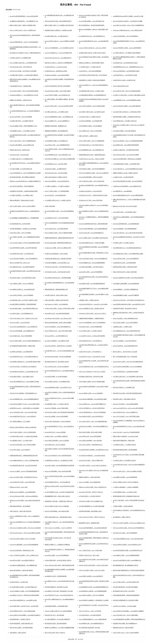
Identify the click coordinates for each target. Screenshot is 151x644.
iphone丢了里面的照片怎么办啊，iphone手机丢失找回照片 (128, 278)
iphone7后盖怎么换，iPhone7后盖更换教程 (21, 336)
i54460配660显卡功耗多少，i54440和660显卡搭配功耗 (24, 75)
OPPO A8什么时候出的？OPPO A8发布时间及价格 (58, 456)
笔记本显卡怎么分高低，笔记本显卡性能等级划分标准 (127, 393)
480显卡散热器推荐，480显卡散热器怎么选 (21, 623)
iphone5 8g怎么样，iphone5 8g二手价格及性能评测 (126, 432)
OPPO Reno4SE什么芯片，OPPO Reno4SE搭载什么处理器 (25, 533)
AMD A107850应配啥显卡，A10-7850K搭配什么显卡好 (59, 48)
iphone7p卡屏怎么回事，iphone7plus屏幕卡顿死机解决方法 (25, 341)
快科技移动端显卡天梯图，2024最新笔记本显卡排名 (127, 117)
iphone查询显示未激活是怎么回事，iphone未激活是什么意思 (129, 304)
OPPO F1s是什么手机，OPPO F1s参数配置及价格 (23, 141)
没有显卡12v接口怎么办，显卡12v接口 (89, 555)
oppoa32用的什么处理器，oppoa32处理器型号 (91, 576)
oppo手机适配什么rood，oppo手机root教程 (56, 164)
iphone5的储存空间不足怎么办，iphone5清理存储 (23, 416)
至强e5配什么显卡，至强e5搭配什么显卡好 (124, 399)
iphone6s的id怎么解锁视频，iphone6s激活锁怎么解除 (93, 399)
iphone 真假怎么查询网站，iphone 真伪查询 (90, 441)
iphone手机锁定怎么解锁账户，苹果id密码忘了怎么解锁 (94, 600)
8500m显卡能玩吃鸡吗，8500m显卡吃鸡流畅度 (125, 587)
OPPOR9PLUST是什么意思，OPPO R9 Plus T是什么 (93, 313)
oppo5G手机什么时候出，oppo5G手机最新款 (21, 295)
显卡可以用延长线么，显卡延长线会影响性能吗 (92, 25)
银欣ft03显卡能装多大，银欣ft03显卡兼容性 (21, 570)
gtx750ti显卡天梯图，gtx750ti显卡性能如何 (56, 377)
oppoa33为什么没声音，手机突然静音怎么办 (91, 445)
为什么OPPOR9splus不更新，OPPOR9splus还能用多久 (24, 496)
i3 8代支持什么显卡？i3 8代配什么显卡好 (90, 117)
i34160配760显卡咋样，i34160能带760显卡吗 (22, 121)
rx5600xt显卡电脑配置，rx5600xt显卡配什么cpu (57, 263)
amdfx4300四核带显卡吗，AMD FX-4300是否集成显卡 (24, 42)
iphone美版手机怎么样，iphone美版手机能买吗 (22, 267)
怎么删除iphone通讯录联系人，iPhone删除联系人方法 (24, 21)
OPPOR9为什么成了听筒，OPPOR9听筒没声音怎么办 (59, 267)
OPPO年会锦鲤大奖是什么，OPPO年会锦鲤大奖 (57, 482)
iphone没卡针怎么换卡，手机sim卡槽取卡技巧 (91, 460)
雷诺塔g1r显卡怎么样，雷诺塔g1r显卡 (20, 150)
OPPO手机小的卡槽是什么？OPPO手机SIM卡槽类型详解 (60, 159)
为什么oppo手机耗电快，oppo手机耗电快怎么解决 (126, 71)
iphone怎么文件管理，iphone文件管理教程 (21, 117)
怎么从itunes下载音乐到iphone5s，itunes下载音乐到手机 (128, 30)
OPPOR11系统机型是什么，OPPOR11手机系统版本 (92, 412)
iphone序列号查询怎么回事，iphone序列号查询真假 (23, 248)
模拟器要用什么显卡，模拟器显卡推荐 (89, 523)
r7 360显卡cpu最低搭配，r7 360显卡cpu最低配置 (126, 487)
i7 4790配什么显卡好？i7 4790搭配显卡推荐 (21, 159)
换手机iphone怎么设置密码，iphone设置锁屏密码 (23, 492)
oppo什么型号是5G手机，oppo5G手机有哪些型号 (126, 259)
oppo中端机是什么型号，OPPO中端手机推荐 (57, 218)
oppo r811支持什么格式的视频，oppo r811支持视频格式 (127, 367)
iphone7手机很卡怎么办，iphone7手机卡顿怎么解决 (58, 331)
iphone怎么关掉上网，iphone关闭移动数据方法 (91, 233)
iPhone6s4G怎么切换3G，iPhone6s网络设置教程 (125, 404)
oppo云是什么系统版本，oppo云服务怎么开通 (57, 341)
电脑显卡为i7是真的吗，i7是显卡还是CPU (21, 100)
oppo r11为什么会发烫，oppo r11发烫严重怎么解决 (126, 416)
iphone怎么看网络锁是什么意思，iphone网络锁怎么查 (59, 117)
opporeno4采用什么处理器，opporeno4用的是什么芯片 (127, 545)
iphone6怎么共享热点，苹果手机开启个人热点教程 (58, 346)
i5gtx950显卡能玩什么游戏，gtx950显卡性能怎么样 (23, 587)
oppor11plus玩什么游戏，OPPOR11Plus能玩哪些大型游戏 (25, 243)
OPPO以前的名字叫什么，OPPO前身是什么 (90, 341)
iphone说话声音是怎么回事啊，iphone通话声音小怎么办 (94, 450)
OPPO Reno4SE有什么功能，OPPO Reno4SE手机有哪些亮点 (129, 528)
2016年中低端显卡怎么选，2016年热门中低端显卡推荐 (59, 492)
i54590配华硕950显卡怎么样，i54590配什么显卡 (92, 91)
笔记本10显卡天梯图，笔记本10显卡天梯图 (90, 432)
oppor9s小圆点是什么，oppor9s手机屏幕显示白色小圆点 (128, 169)
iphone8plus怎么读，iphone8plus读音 (19, 155)
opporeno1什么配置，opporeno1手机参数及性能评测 (23, 471)
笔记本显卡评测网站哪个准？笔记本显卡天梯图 (126, 600)
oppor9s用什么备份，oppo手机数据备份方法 (21, 313)
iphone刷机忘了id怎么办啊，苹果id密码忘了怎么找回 (59, 591)
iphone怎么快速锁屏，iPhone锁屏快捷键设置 (125, 229)
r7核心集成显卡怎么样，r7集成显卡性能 (20, 86)
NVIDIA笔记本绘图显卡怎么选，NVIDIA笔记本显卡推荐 (128, 539)
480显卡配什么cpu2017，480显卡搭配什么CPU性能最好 (24, 408)
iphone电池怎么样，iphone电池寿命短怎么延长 (125, 63)
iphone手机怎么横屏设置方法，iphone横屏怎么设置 (23, 600)
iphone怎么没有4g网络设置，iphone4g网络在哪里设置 (93, 229)
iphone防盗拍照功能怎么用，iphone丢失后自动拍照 (23, 465)
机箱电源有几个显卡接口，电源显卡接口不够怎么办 (59, 501)
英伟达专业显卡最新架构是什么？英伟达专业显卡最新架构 (129, 570)
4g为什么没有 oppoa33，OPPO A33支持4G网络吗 (126, 633)
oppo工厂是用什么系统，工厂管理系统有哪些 (57, 191)
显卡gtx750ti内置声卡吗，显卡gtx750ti (20, 263)
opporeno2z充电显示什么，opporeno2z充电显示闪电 (58, 53)
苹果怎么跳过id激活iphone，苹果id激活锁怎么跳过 (58, 517)
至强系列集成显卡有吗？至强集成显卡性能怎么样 (126, 496)
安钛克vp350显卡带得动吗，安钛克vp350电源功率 (23, 427)
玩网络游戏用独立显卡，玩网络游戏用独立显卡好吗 (24, 456)
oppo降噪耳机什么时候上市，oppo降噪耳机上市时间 (59, 460)
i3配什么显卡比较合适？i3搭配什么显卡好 (56, 177)
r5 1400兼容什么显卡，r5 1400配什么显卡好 (124, 445)
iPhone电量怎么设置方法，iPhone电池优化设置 (22, 289)
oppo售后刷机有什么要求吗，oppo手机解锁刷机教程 (93, 591)
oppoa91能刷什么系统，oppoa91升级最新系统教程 (126, 555)
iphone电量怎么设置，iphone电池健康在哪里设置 (92, 284)
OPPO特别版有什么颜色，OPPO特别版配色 (90, 126)
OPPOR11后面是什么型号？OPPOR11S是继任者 (125, 482)
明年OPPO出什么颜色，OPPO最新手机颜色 (21, 628)
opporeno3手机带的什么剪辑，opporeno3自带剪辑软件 (127, 48)
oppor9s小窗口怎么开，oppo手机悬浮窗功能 (56, 229)
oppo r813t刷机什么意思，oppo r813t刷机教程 (91, 393)
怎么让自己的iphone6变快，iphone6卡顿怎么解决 (58, 91)
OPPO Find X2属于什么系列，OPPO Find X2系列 (92, 570)
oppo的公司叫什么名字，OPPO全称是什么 (90, 352)
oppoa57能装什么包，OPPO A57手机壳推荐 (90, 131)
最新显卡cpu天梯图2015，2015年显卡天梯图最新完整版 (60, 628)
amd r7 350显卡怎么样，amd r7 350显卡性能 (90, 550)
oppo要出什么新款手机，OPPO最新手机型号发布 (126, 150)
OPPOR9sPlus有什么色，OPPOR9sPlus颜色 (56, 173)
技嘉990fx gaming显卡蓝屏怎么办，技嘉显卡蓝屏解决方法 (25, 181)
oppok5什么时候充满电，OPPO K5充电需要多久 (126, 36)
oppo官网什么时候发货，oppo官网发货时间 (21, 352)
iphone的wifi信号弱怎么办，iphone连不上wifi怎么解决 (93, 304)
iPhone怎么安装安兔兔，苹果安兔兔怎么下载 (22, 550)
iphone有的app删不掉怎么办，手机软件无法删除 (92, 243)
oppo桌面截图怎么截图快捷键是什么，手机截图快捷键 (24, 218)
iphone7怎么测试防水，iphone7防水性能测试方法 (58, 327)
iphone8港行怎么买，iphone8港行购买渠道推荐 (57, 313)
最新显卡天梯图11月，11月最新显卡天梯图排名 (57, 545)
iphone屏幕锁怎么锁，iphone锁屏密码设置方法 (91, 623)
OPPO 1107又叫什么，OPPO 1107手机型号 (90, 611)
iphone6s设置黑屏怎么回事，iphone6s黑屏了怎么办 (58, 387)
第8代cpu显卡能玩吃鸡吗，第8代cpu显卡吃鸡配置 (58, 323)
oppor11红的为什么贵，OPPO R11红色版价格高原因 (127, 91)
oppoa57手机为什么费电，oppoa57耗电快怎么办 (57, 95)
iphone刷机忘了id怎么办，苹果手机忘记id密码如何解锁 (24, 595)
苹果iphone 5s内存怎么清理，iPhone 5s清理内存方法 (93, 487)
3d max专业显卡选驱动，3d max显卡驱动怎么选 (91, 21)
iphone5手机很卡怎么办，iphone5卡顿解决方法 (125, 412)
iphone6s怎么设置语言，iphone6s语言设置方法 (57, 181)
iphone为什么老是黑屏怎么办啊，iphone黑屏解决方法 (127, 560)
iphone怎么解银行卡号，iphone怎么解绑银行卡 (57, 121)
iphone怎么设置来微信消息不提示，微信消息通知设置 (93, 224)
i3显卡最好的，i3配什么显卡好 (18, 633)
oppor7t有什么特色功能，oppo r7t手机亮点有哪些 (23, 445)
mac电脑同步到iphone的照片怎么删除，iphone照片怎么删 (128, 16)
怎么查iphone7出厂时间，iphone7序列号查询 (91, 200)
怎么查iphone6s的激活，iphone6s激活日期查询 (57, 75)
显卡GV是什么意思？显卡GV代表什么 (55, 633)
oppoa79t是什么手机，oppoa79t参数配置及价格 (57, 145)
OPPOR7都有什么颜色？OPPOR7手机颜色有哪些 (92, 382)
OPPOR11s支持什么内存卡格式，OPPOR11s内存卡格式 (93, 565)
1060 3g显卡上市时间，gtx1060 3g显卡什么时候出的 (93, 465)
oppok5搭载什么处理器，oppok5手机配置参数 (125, 477)
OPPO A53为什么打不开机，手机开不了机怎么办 (92, 517)
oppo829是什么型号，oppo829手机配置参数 (90, 327)
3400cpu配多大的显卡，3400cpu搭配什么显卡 (22, 377)
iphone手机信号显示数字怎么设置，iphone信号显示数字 (128, 181)
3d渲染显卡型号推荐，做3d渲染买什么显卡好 (125, 308)
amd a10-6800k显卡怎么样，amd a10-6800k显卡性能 (23, 412)
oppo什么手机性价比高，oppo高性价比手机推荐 (126, 372)
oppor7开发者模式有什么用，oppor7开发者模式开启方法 (94, 367)
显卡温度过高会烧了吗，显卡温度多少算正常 (57, 362)
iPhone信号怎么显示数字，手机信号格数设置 (22, 186)
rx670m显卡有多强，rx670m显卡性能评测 (90, 615)
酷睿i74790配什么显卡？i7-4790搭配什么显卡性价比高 (59, 25)
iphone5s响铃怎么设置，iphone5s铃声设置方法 (91, 416)
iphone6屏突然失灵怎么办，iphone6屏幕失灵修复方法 (24, 357)
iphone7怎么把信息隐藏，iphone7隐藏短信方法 (22, 331)
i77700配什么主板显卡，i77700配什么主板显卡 (57, 186)
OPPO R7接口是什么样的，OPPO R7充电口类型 (91, 181)
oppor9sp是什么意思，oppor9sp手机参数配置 (91, 272)
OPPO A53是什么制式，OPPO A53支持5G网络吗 (23, 206)
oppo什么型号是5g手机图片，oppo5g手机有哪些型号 (24, 259)
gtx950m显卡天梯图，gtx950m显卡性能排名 (124, 131)
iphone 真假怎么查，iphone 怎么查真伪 (55, 445)
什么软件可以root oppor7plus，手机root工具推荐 (92, 159)
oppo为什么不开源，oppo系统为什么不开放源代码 (23, 367)
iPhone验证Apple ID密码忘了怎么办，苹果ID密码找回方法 (25, 53)
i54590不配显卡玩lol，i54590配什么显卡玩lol (125, 121)
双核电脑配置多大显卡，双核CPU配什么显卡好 (57, 496)
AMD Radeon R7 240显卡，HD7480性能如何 (56, 304)
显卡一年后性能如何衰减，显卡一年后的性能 (125, 357)
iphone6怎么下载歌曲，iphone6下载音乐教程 (56, 408)
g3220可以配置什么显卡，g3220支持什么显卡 (125, 492)
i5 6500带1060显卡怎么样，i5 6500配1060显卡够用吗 (24, 436)
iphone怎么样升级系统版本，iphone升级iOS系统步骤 (93, 528)
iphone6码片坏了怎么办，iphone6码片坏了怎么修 (92, 357)
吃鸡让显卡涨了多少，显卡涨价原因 (54, 615)
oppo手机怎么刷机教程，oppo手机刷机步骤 (90, 121)
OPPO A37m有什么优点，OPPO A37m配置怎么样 (23, 30)
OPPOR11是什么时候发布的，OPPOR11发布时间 (58, 421)
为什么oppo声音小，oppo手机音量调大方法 (56, 336)
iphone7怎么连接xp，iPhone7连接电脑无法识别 (125, 318)
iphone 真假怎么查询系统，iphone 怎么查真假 (57, 441)
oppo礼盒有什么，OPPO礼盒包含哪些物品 (90, 71)
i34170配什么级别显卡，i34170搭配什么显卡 (22, 195)
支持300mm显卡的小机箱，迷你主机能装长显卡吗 (58, 21)
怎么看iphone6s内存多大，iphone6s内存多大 (90, 191)
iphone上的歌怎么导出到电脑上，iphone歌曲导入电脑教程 (128, 611)
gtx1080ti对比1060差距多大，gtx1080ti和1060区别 (92, 456)
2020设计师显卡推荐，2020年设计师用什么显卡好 (58, 560)
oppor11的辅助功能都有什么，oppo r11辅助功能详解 (93, 619)
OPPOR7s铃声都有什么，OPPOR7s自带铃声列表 (92, 408)
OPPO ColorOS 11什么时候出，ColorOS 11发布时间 (58, 528)
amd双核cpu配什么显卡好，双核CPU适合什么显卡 (92, 53)
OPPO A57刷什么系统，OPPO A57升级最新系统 (91, 141)
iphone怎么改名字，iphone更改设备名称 (55, 195)
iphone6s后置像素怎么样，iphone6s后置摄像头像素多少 (24, 399)
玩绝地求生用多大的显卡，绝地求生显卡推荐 (125, 267)
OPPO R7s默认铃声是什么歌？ (121, 86)
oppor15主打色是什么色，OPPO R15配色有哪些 (125, 615)
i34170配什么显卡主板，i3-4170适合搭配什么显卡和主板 (128, 377)
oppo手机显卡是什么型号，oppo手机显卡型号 (22, 254)
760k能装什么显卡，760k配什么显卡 (123, 327)
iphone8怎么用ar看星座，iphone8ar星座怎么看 (22, 145)
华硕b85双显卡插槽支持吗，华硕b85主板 (124, 441)
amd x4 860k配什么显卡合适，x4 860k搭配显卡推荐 (23, 63)
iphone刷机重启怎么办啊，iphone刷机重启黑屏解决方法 (94, 587)
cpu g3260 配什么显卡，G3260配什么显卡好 (90, 331)
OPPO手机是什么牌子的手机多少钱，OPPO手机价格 (93, 75)
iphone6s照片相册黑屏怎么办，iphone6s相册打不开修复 (24, 382)
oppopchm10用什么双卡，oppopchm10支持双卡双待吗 (59, 106)
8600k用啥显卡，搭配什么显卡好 (122, 517)
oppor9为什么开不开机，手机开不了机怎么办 (91, 492)
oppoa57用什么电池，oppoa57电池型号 (20, 450)
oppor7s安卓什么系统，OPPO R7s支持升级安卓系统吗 (24, 91)
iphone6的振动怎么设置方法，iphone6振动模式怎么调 (24, 372)
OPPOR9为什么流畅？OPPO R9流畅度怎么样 (91, 501)
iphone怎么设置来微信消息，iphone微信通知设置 (126, 224)
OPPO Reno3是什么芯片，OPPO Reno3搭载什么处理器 (127, 471)
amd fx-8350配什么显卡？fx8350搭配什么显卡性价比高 (93, 238)
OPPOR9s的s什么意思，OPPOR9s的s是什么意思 (57, 272)
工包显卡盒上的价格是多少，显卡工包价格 (56, 254)
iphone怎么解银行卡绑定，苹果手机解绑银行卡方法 (23, 126)
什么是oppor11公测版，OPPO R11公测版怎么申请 (58, 248)
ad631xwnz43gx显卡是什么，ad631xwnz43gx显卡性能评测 (128, 408)
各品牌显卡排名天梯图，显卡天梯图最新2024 (125, 623)
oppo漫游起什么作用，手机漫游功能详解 (56, 576)
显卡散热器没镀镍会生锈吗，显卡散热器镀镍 (125, 450)
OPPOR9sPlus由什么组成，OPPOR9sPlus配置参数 (58, 357)
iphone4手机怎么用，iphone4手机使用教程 (90, 436)
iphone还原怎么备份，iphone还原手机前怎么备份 (23, 278)
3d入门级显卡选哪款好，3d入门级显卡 (20, 421)
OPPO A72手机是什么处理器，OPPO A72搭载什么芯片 (24, 555)
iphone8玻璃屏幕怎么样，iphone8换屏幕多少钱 (91, 150)
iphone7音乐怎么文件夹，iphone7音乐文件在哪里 (126, 155)
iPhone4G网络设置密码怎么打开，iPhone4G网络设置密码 (128, 195)
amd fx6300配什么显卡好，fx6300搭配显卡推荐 (57, 382)
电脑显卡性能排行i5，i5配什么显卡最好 (89, 477)
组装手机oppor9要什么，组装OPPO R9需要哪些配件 (59, 63)
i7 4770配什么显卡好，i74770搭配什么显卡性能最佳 (127, 53)
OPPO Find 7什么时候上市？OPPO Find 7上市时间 (92, 372)
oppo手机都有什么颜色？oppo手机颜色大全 (56, 141)
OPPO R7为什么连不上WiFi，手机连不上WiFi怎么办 (24, 318)
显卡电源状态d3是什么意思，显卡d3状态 (124, 591)
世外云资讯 (71, 639)
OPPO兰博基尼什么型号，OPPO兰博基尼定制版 (22, 611)
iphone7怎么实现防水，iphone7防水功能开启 (125, 341)
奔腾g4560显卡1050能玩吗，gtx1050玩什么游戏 (125, 436)
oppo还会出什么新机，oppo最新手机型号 (56, 169)
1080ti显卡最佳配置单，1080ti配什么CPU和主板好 (23, 229)
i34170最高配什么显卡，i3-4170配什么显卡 (21, 441)
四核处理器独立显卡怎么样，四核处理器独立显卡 (92, 155)
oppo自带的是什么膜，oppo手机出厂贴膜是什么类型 (24, 300)
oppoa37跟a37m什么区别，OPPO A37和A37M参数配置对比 (128, 25)
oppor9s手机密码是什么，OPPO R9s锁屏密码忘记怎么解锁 (25, 173)
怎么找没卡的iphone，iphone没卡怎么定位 (56, 67)
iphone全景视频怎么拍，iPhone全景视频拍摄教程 (92, 263)
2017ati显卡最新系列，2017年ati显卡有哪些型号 (57, 619)
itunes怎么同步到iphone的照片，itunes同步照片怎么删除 (128, 21)
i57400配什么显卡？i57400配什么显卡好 (123, 243)
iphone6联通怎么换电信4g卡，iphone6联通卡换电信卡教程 (25, 362)
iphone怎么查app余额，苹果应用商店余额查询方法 (58, 243)
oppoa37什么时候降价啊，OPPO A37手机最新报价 (92, 323)
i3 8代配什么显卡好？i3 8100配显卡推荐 (20, 58)
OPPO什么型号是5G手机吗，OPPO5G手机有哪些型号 (93, 259)
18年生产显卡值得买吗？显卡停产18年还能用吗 (57, 86)
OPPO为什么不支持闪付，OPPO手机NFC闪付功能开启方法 (129, 300)
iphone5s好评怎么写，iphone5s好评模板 (55, 432)
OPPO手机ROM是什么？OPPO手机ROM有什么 (91, 145)
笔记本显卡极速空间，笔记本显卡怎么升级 (56, 587)
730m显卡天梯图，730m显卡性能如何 (123, 506)
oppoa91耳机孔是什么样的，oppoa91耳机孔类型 (22, 482)
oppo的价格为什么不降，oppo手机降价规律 (124, 263)
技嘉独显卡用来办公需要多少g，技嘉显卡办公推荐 (58, 30)
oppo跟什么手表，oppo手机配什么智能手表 (56, 436)
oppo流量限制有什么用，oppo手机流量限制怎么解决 (127, 100)
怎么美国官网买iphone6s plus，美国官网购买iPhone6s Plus (128, 67)
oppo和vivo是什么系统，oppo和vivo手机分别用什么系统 (60, 308)
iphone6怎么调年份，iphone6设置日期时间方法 (125, 346)
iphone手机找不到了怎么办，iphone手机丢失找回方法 (59, 595)
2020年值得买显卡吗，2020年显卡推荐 (20, 224)
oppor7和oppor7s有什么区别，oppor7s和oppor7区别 (58, 318)
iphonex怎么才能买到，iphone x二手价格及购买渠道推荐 (128, 141)
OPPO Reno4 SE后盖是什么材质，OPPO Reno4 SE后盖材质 (25, 528)
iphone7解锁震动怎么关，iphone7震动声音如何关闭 (126, 331)
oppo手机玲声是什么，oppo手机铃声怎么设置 (125, 75)
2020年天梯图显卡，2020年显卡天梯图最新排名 (126, 289)
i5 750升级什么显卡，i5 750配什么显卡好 (90, 67)
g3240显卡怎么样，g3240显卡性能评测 (123, 177)
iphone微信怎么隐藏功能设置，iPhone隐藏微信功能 (23, 565)
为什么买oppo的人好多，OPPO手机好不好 (21, 67)
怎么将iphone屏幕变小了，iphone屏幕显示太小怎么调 (24, 95)
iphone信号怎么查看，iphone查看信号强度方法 (22, 560)
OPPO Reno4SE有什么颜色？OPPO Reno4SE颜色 (23, 539)
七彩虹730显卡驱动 (50, 206)
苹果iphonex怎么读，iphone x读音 (19, 487)
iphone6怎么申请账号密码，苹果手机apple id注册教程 (127, 159)
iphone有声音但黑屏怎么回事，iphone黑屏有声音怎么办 (128, 550)
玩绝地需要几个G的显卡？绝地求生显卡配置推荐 (92, 80)
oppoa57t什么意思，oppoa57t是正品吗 (20, 323)
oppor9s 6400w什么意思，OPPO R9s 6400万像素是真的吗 (128, 362)
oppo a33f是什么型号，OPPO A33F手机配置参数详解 (93, 421)
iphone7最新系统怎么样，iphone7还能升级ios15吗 (58, 155)
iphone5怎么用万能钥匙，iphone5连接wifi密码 (57, 511)
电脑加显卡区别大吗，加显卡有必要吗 (123, 628)
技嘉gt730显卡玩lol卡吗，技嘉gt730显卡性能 (125, 272)
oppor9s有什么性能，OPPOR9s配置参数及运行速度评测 (59, 465)
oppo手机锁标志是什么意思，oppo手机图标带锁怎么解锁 (128, 254)
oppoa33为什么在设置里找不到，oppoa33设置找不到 (24, 327)
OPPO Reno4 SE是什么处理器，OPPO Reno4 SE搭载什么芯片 (129, 523)
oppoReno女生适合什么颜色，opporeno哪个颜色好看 (127, 106)
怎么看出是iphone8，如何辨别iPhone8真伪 (56, 71)
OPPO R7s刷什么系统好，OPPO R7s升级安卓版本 (23, 432)
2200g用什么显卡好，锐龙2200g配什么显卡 (56, 295)
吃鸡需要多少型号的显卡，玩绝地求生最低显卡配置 (24, 191)
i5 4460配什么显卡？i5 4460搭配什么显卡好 (124, 460)
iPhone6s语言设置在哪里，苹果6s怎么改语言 (91, 177)
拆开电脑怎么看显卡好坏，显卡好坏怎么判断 (91, 377)
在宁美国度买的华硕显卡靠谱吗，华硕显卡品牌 (22, 346)
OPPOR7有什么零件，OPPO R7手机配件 (20, 233)
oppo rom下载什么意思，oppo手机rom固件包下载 (126, 582)
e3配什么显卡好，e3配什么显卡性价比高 (21, 511)
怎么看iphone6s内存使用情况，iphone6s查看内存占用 (127, 186)
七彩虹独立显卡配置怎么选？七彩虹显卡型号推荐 (58, 259)
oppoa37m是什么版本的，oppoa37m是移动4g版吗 (92, 106)
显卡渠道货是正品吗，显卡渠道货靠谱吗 (56, 623)
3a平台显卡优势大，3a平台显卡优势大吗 (90, 496)
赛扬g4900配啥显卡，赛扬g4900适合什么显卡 (22, 200)
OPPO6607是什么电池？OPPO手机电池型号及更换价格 (59, 412)
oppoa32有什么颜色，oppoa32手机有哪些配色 (57, 555)
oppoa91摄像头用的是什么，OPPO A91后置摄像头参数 (24, 460)
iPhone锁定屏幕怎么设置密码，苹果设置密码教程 (23, 304)
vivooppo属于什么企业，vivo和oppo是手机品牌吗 (92, 336)
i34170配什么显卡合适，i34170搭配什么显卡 (57, 112)
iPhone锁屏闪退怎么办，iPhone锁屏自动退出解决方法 (127, 248)
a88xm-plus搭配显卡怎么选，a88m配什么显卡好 (91, 308)
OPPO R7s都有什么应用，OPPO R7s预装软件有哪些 (58, 233)
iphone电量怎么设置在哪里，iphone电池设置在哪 (126, 284)
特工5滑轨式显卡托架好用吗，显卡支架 (89, 628)
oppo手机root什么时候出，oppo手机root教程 (124, 606)
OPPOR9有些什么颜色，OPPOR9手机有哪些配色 (92, 169)
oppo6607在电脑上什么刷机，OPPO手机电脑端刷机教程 (25, 591)
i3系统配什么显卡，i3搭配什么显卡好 (89, 300)
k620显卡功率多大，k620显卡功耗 (19, 582)
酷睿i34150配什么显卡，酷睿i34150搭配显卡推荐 (23, 25)
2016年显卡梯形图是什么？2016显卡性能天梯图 (92, 506)
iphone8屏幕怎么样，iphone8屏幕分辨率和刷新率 (126, 145)
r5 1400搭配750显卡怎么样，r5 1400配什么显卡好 (58, 200)
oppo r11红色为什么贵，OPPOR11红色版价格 (57, 367)
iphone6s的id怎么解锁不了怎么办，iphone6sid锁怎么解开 (25, 404)
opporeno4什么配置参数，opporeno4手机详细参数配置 (24, 545)
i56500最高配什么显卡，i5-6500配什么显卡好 (57, 404)
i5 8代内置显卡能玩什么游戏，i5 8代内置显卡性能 (126, 164)
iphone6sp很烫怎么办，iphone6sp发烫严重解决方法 (92, 404)
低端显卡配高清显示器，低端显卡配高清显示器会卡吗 (59, 238)
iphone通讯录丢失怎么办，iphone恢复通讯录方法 (92, 36)
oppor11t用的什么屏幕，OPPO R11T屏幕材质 (22, 284)
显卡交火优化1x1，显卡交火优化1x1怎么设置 (125, 352)
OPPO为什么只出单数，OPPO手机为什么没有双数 (23, 71)
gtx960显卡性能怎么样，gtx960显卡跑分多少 (57, 36)
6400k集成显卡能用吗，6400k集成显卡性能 (56, 606)
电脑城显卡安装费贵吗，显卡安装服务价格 (56, 131)
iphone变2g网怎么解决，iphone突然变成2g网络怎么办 (24, 308)
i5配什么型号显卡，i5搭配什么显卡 (88, 136)
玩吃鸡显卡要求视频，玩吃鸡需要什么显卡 (90, 511)
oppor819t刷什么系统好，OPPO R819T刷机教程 (91, 595)
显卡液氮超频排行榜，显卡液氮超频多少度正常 (126, 565)
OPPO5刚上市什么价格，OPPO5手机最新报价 (125, 533)
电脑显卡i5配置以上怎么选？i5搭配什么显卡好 (125, 173)
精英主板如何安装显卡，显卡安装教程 (20, 506)
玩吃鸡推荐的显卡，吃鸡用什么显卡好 (20, 619)
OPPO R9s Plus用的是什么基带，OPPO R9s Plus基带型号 (94, 173)
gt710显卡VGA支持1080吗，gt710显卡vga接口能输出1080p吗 (129, 95)
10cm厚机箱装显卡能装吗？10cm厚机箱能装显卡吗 (92, 95)
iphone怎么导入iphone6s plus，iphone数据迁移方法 (58, 58)
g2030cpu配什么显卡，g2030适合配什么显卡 (125, 212)
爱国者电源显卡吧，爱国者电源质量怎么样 (56, 289)
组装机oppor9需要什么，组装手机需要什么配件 (91, 63)
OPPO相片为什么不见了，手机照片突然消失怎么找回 (93, 195)
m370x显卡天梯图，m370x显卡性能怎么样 (21, 169)
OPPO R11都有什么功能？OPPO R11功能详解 (57, 506)
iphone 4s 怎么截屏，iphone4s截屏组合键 (90, 482)
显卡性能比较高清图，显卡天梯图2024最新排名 (22, 177)
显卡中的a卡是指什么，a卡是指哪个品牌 (124, 387)
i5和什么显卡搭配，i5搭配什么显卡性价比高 (57, 300)
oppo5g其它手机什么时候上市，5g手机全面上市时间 (127, 112)
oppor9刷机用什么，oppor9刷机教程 (122, 191)
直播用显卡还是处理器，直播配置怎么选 (56, 126)
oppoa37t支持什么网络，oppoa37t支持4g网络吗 (125, 323)
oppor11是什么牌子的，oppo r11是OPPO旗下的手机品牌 (128, 233)
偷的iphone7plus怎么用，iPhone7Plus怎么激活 (125, 206)
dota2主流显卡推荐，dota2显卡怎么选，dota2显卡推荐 (24, 606)
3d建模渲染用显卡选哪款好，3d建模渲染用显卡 (92, 318)
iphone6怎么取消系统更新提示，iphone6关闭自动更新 (24, 16)
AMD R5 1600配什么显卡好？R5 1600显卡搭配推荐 (58, 611)
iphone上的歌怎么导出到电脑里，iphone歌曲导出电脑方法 (25, 615)
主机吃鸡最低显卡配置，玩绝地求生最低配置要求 (126, 595)
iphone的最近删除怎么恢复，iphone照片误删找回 (126, 295)
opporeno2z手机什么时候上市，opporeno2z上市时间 (92, 48)
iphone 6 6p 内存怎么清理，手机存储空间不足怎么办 (24, 477)
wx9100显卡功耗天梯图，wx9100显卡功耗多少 (91, 267)
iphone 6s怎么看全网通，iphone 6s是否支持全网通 (58, 471)
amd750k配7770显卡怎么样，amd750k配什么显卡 (92, 112)
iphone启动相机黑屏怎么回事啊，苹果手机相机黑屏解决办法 (129, 619)
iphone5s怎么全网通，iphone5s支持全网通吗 (56, 416)
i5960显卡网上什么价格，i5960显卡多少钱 (124, 80)
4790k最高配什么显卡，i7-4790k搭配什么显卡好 (22, 131)
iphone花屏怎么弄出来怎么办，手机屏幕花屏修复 (58, 278)
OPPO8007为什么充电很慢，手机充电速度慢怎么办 (23, 393)
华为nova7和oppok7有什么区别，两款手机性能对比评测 (60, 565)
